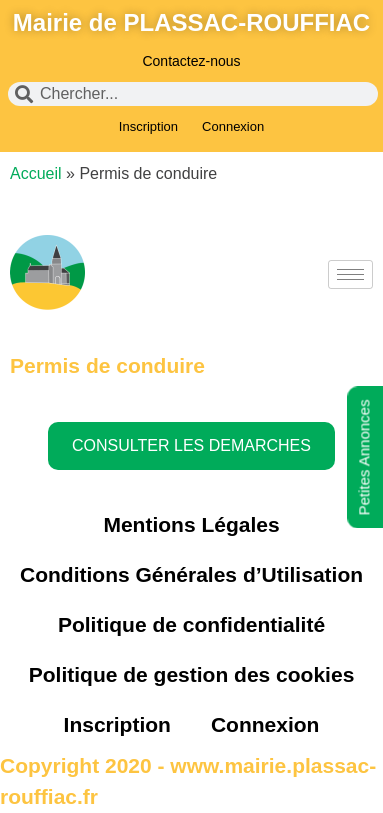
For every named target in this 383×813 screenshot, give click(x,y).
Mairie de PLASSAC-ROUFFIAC (191, 22)
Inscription (148, 126)
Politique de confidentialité (191, 624)
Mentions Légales (191, 524)
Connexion (233, 126)
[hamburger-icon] (350, 274)
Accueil (36, 173)
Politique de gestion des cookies (192, 674)
